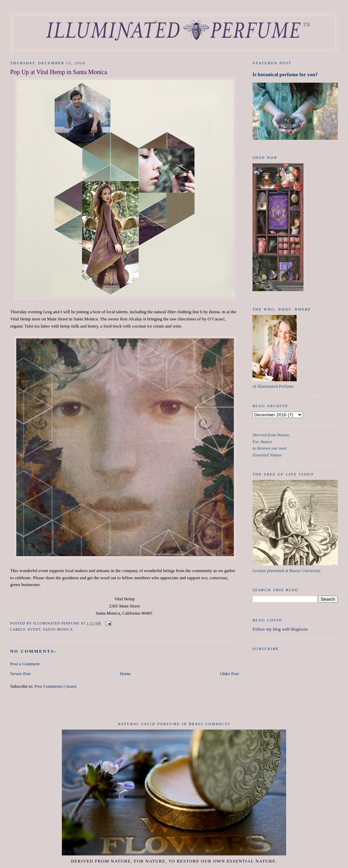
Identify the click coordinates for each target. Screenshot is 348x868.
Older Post (230, 674)
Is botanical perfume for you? (285, 74)
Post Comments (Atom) (56, 686)
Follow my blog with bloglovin (280, 629)
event (34, 629)
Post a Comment (25, 664)
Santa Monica (58, 629)
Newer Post (20, 674)
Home (125, 674)
